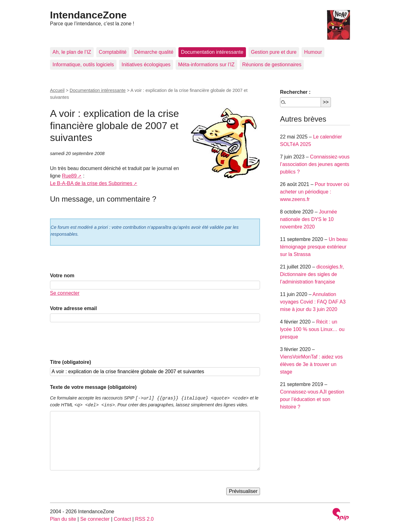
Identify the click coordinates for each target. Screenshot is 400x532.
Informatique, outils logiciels (83, 65)
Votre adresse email (73, 308)
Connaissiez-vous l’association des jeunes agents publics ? (315, 164)
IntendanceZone (88, 15)
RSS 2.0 (144, 519)
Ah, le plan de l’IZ (72, 52)
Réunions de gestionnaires (272, 65)
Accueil (57, 90)
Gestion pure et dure (274, 52)
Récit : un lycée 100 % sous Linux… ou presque (312, 329)
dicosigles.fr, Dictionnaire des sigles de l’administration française (312, 274)
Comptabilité (113, 52)
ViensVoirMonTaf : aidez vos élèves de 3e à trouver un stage (311, 364)
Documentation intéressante (212, 52)
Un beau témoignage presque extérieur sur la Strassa (314, 247)
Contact (122, 519)
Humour (313, 52)
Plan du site (63, 519)
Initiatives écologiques (146, 65)
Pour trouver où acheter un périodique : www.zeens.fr (315, 192)
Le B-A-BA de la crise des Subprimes (91, 183)
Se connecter (65, 293)
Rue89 (69, 176)
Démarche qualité (154, 52)
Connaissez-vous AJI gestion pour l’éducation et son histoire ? (312, 399)
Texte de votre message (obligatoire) (93, 387)
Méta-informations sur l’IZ (206, 65)
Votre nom (62, 276)
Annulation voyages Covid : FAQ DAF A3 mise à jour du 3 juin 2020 (313, 302)
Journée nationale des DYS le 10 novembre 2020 (308, 219)
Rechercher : (295, 92)
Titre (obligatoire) (70, 362)
